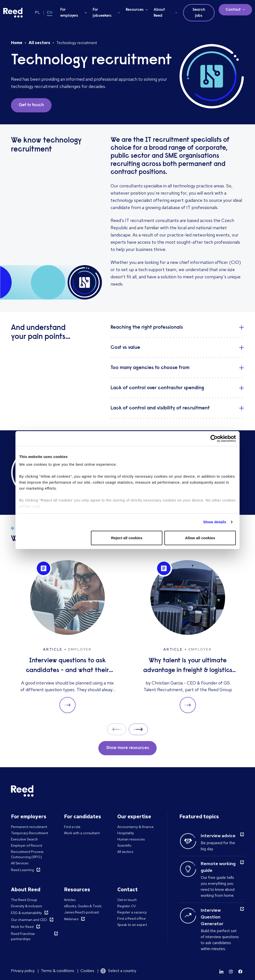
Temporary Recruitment (30, 833)
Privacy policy (23, 971)
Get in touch (127, 900)
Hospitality (126, 833)
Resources (135, 10)
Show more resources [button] (127, 748)
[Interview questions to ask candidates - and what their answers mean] (67, 637)
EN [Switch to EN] (50, 12)
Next (138, 729)
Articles (70, 900)
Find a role (72, 827)
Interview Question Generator (212, 917)
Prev (117, 729)
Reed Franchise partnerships (23, 936)
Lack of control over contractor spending (157, 388)
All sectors (39, 43)
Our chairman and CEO (29, 920)
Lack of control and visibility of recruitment (160, 408)
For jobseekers (102, 13)
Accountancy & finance (135, 827)
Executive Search (24, 839)
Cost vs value (125, 348)
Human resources (131, 839)
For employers (69, 13)
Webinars (71, 919)
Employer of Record (27, 845)
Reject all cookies (127, 538)
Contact (233, 10)
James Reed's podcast (81, 912)
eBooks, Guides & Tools (83, 906)
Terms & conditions (58, 971)
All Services (20, 863)
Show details (215, 522)
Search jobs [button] (199, 13)
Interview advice (218, 836)
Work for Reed (22, 927)
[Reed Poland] (13, 13)
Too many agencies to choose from (150, 368)
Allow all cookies (200, 538)
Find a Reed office (131, 918)
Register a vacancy (132, 912)
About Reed (159, 13)
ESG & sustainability (26, 913)
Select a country (122, 971)
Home (17, 43)
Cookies (87, 971)
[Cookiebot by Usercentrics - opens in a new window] (214, 439)
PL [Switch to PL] (37, 12)
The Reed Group (24, 900)
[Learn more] (221, 972)
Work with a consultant (82, 833)
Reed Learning (22, 870)
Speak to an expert (132, 925)
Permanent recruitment (29, 827)
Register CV (127, 906)
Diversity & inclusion (27, 906)
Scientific (124, 845)
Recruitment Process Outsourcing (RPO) (27, 854)
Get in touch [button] (31, 105)
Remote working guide (218, 867)
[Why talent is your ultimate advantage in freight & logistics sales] (188, 637)
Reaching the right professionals (147, 327)
